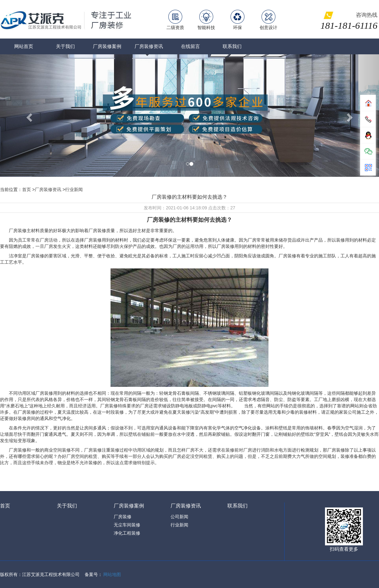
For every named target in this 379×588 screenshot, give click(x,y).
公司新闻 (179, 517)
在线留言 (190, 46)
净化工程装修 (127, 533)
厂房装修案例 (107, 46)
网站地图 (112, 574)
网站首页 (24, 46)
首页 (27, 189)
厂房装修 (123, 517)
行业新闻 (74, 189)
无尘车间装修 (127, 525)
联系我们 (232, 46)
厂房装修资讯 (149, 46)
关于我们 (65, 46)
